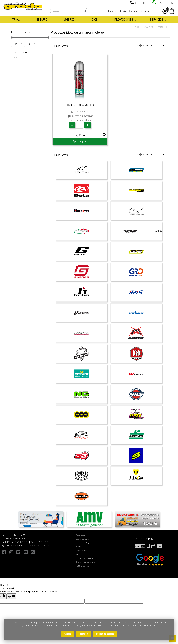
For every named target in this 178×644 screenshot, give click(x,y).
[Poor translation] (11, 596)
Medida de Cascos (83, 554)
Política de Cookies (84, 566)
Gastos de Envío (83, 539)
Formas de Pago (83, 543)
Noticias (123, 11)
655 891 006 (165, 3)
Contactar (134, 11)
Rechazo (84, 634)
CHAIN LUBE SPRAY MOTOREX (80, 105)
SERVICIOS (157, 20)
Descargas (146, 11)
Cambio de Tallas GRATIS (86, 558)
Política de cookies (105, 634)
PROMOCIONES (124, 20)
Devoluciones (82, 551)
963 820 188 (142, 3)
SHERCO (69, 20)
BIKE (95, 20)
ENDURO (42, 20)
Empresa (113, 11)
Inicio (137, 27)
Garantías (80, 547)
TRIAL (16, 20)
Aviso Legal (81, 535)
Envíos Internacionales (86, 562)
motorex (162, 27)
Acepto (68, 634)
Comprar (80, 142)
